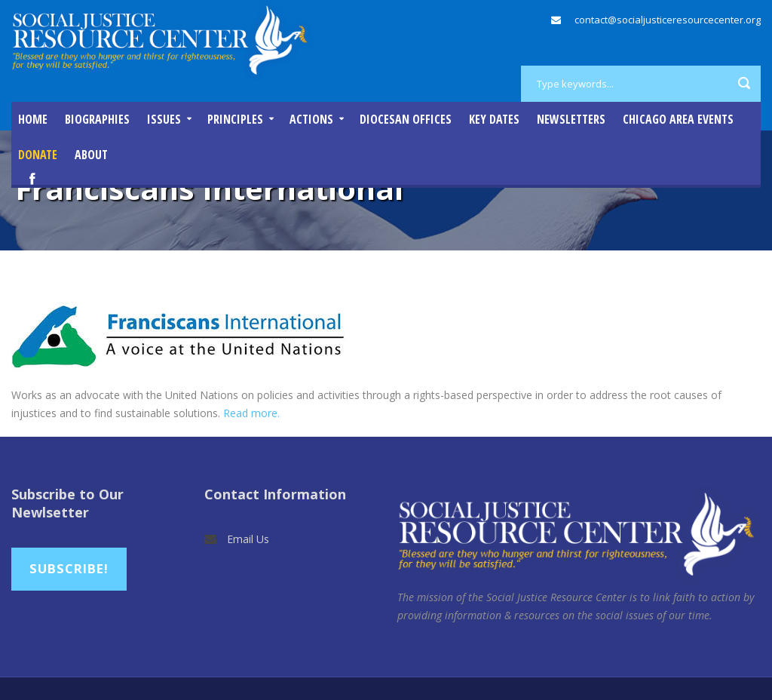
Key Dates (494, 119)
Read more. (251, 413)
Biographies (97, 119)
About (91, 155)
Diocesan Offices (406, 119)
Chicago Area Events (678, 119)
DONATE (38, 155)
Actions (311, 119)
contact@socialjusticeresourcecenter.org (668, 20)
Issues (164, 119)
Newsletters (571, 119)
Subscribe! (69, 568)
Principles (235, 119)
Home (33, 119)
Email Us (248, 539)
